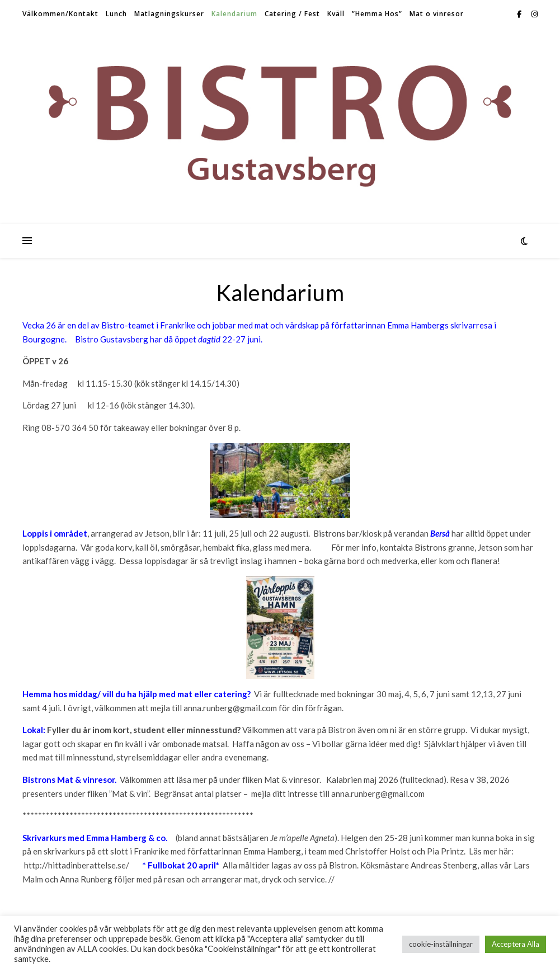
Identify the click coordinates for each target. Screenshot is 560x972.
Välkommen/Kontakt (60, 14)
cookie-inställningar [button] (441, 944)
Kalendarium (234, 14)
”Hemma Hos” (377, 14)
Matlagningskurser (169, 14)
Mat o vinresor (437, 14)
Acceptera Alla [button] (516, 944)
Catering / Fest (292, 14)
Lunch (116, 14)
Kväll (336, 14)
